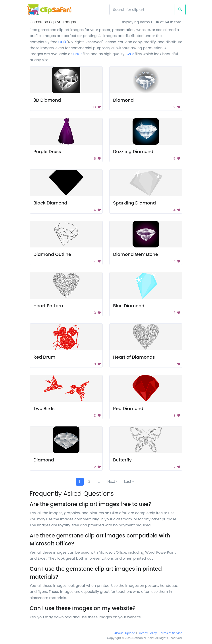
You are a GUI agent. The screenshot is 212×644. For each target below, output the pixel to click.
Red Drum (44, 357)
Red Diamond (128, 409)
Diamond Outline (52, 254)
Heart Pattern (48, 306)
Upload (130, 633)
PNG (77, 54)
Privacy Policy (147, 633)
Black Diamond (50, 203)
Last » (129, 482)
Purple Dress (47, 152)
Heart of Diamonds (134, 357)
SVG (130, 54)
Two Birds (44, 409)
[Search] (142, 10)
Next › (112, 482)
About (119, 633)
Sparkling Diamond (134, 203)
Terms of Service (171, 633)
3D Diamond (47, 100)
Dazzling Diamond (133, 152)
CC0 (62, 42)
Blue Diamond (129, 306)
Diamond (123, 100)
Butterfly (122, 460)
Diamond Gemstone (136, 254)
